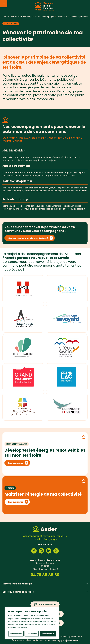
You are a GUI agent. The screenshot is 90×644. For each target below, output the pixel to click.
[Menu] (4, 4)
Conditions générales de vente (25, 640)
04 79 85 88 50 (45, 575)
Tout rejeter (32, 634)
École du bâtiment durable (45, 592)
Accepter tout (48, 634)
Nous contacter (47, 605)
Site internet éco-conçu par (59, 641)
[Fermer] (57, 610)
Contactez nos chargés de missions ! (28, 238)
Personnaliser (16, 634)
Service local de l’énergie (45, 584)
